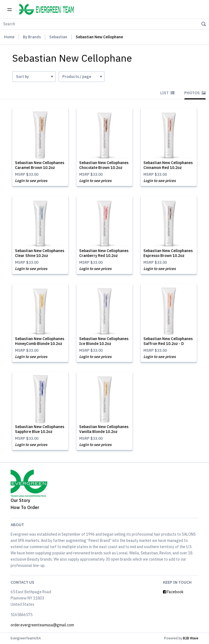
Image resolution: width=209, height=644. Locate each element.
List (167, 93)
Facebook (173, 592)
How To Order (25, 507)
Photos (195, 93)
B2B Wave (191, 638)
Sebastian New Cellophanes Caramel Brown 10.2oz (40, 165)
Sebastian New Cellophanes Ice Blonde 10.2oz (104, 341)
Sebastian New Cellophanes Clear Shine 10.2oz (40, 253)
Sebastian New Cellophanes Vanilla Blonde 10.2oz (104, 429)
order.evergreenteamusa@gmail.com (42, 625)
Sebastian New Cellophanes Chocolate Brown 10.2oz (104, 165)
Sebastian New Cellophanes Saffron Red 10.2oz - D (168, 341)
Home (9, 37)
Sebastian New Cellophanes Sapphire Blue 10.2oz (40, 429)
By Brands (32, 37)
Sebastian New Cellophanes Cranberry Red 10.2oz (104, 253)
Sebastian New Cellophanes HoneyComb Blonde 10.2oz (40, 341)
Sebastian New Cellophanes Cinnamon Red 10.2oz (168, 165)
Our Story (20, 500)
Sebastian (58, 37)
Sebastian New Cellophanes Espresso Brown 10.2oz (168, 253)
